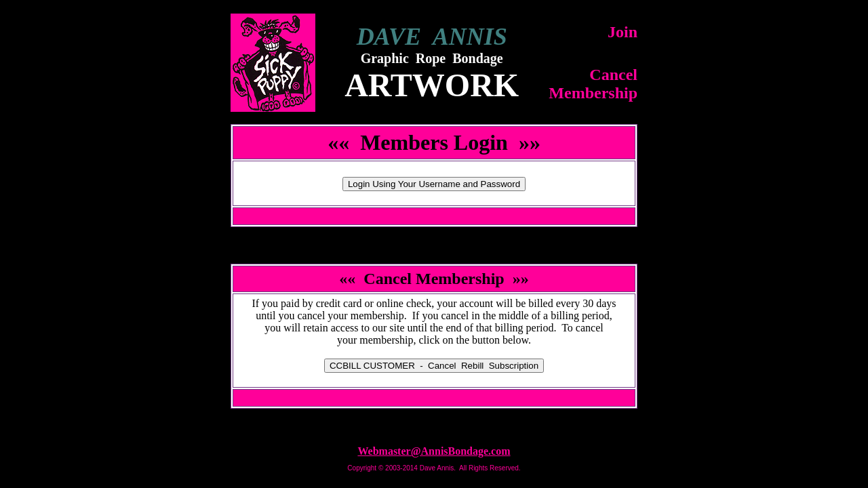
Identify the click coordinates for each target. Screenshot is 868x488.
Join (623, 32)
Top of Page (434, 427)
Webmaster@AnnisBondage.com (434, 451)
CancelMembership (593, 84)
